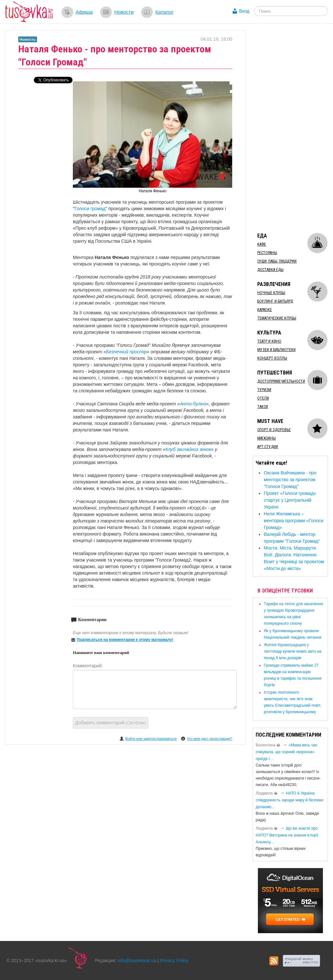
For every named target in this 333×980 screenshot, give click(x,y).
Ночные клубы (271, 293)
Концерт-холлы (272, 358)
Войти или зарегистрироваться (151, 739)
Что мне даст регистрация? (209, 739)
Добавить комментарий (111, 723)
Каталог (164, 12)
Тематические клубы (277, 318)
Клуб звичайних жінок (188, 449)
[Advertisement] (293, 128)
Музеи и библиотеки (276, 350)
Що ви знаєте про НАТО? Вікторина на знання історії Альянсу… (287, 835)
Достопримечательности (281, 381)
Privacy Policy (174, 960)
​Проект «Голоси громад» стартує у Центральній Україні (290, 500)
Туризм (264, 390)
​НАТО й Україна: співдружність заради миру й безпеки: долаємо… (290, 800)
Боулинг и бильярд (275, 301)
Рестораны (267, 253)
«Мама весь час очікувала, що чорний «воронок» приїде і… (286, 752)
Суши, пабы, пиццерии (277, 261)
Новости (124, 12)
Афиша (84, 12)
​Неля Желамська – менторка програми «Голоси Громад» (293, 521)
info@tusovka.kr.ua (137, 960)
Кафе (262, 244)
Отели (263, 398)
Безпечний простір (126, 352)
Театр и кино (269, 341)
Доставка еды (270, 270)
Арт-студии (268, 447)
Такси (263, 407)
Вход (244, 11)
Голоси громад (90, 209)
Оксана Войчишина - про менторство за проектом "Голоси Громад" (290, 480)
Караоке (265, 310)
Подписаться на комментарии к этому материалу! (125, 640)
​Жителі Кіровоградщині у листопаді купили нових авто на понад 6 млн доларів (293, 651)
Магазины (266, 438)
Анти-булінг (193, 404)
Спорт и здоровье (274, 430)
